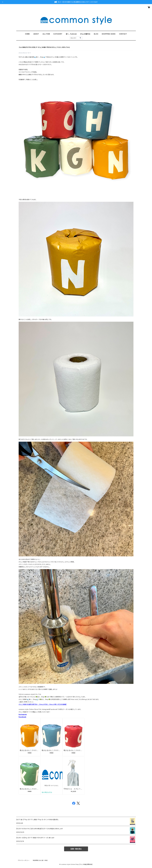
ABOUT (36, 34)
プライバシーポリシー (24, 860)
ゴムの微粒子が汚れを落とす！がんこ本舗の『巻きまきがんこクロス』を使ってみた (44, 47)
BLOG (96, 34)
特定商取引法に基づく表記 (40, 860)
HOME (27, 34)
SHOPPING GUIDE (109, 34)
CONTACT (123, 34)
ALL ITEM (46, 34)
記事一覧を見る (76, 849)
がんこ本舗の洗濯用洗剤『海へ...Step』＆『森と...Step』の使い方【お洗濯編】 (43, 704)
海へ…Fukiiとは (71, 34)
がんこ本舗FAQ (85, 34)
